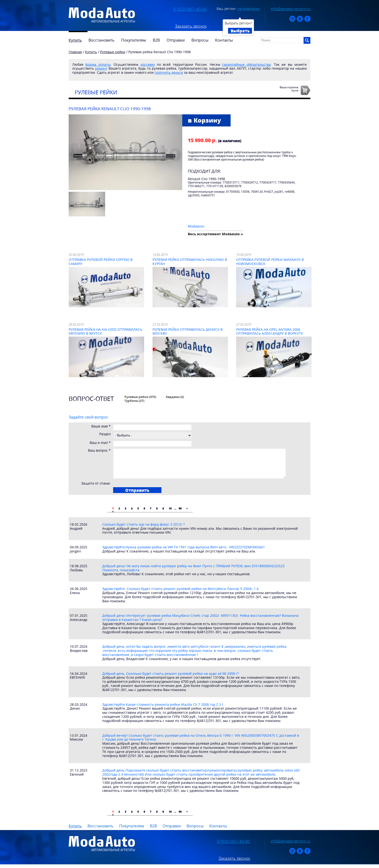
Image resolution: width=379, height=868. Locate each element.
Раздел (105, 434)
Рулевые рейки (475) (140, 397)
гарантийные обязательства (246, 64)
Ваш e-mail (100, 443)
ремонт (101, 68)
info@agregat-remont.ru (291, 9)
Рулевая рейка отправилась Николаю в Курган (190, 262)
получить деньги (169, 72)
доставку (148, 64)
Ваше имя (101, 426)
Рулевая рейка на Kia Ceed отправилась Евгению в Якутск (105, 331)
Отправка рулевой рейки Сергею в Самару (101, 262)
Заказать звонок (191, 26)
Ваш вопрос (99, 451)
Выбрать (240, 31)
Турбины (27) (134, 401)
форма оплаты (98, 64)
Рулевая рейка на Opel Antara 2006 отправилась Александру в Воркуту (270, 331)
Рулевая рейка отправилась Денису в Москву (188, 331)
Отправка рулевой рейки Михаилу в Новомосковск (270, 262)
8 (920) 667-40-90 (190, 9)
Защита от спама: (96, 483)
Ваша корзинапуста (289, 89)
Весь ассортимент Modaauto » (215, 234)
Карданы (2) (175, 397)
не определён (249, 9)
